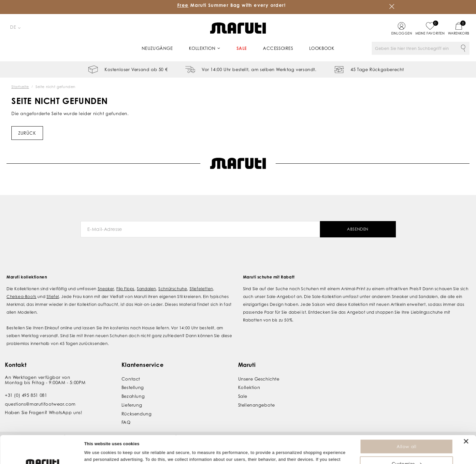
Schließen (392, 7)
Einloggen (402, 33)
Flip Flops (125, 289)
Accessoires (278, 48)
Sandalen (146, 289)
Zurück (27, 133)
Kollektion (202, 48)
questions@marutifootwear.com (40, 404)
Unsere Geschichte (259, 379)
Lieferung (132, 405)
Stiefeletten (201, 289)
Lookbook (322, 48)
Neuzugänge (157, 48)
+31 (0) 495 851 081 (26, 395)
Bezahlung (133, 396)
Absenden (358, 229)
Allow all (406, 420)
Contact (131, 379)
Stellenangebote (257, 405)
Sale (242, 48)
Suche (463, 48)
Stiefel (53, 297)
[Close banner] (466, 415)
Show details (97, 456)
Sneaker (106, 289)
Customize (407, 438)
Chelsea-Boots (22, 297)
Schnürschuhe (173, 289)
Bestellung (133, 387)
